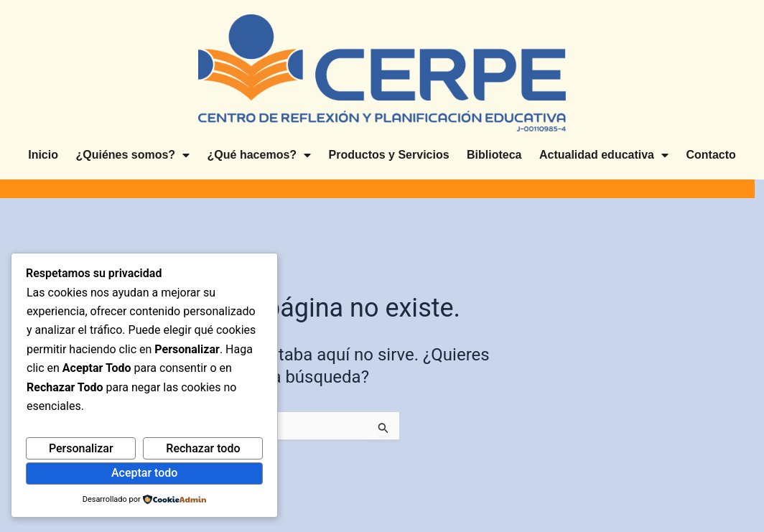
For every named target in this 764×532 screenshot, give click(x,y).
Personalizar (81, 448)
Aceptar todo (144, 473)
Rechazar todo (203, 448)
